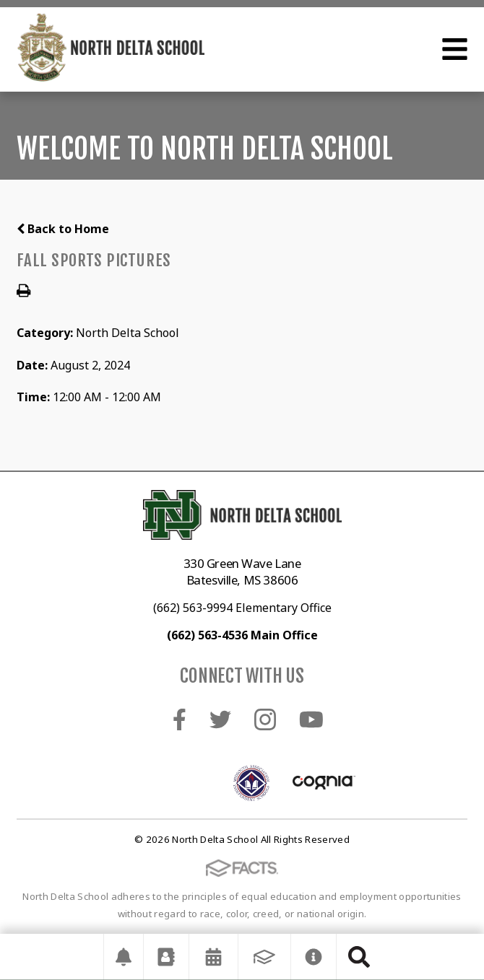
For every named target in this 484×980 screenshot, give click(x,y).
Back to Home (63, 229)
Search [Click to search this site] (359, 957)
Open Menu (455, 49)
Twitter (220, 719)
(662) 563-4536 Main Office (242, 635)
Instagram (265, 719)
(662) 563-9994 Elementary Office (242, 608)
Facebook (180, 719)
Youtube (311, 719)
